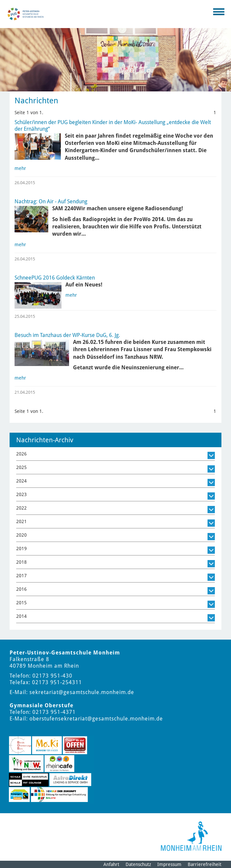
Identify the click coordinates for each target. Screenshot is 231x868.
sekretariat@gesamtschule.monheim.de (82, 692)
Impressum (169, 864)
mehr (20, 168)
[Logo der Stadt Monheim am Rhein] (191, 836)
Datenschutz (138, 864)
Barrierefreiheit (205, 864)
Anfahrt (111, 864)
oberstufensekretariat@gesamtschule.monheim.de (96, 719)
